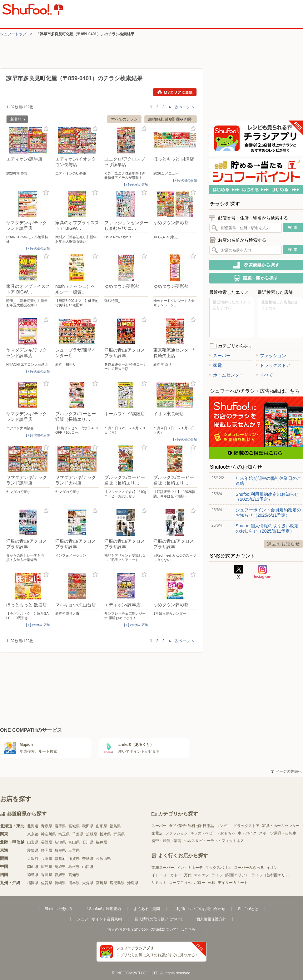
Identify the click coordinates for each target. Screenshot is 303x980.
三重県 (74, 850)
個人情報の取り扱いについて (159, 919)
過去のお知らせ (283, 544)
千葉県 (78, 834)
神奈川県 (48, 834)
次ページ (185, 107)
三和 (211, 883)
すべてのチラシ (124, 119)
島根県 (74, 867)
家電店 (157, 833)
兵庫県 (47, 859)
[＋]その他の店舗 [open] (136, 185)
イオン (272, 868)
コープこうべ (180, 883)
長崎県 (60, 883)
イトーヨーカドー (166, 875)
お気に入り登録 (46, 129)
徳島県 (33, 875)
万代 (188, 875)
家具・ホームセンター (281, 826)
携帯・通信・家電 (166, 841)
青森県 (47, 826)
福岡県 (33, 883)
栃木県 (105, 834)
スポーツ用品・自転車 (278, 833)
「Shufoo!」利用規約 (103, 909)
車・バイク (247, 833)
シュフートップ (13, 34)
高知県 (74, 875)
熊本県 (74, 883)
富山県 (74, 842)
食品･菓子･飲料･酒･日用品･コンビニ (200, 826)
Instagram (263, 572)
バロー (200, 883)
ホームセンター (226, 375)
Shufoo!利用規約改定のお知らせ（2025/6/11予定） (267, 497)
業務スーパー (163, 868)
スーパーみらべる (249, 868)
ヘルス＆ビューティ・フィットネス (214, 841)
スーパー (220, 356)
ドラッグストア (273, 365)
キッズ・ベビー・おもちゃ (213, 833)
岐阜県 (60, 850)
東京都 (33, 834)
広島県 (47, 867)
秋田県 (88, 826)
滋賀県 (74, 859)
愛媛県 (60, 875)
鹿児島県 (117, 883)
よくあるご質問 (147, 909)
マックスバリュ (218, 868)
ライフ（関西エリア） (230, 875)
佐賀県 (47, 883)
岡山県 (33, 867)
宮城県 (74, 826)
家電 (216, 365)
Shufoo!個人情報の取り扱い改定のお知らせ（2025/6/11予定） (267, 528)
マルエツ (201, 875)
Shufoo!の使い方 (59, 909)
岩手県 (60, 826)
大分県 (88, 883)
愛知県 (33, 850)
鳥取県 (60, 867)
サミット (159, 883)
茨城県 (92, 834)
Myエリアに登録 (175, 92)
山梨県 (33, 842)
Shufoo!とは (248, 909)
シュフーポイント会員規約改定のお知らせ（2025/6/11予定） (268, 512)
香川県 (47, 875)
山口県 (88, 867)
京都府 (60, 859)
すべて (265, 375)
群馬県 (119, 834)
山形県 (102, 826)
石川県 (88, 842)
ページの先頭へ (286, 771)
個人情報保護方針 (211, 919)
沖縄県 (133, 883)
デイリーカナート (233, 883)
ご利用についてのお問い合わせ (199, 909)
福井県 (102, 842)
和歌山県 (103, 859)
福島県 (115, 826)
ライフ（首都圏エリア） (272, 875)
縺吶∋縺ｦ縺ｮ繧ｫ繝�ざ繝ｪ (171, 119)
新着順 (16, 120)
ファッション (271, 356)
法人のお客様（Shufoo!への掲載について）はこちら (151, 929)
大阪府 (33, 859)
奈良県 (88, 859)
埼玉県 (64, 834)
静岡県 (47, 850)
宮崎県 (102, 883)
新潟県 (60, 842)
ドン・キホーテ (190, 868)
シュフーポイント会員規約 (99, 919)
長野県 (47, 842)
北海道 (33, 826)
